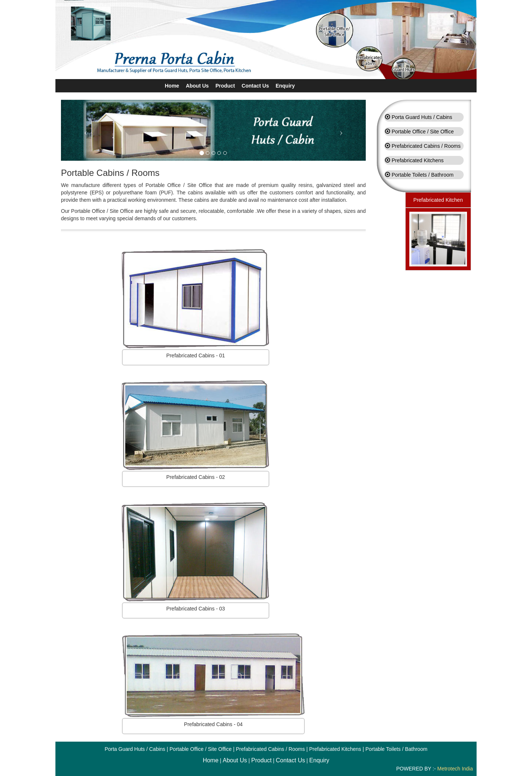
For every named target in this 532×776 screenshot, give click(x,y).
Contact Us (255, 86)
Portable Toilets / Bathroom (423, 175)
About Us (197, 86)
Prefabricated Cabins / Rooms (426, 146)
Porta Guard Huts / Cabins (422, 117)
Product (225, 86)
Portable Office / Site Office (423, 132)
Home (172, 86)
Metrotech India (455, 769)
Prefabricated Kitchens (418, 160)
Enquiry (285, 86)
